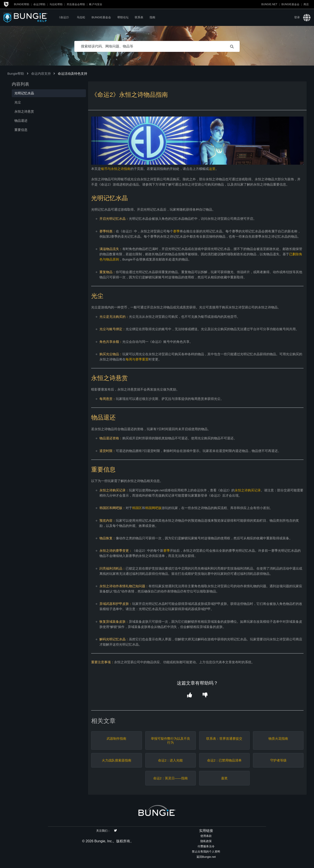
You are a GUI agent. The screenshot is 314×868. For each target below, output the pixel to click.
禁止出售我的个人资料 (206, 852)
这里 (212, 169)
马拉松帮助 (56, 4)
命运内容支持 (41, 74)
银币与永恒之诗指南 (116, 169)
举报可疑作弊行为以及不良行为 (171, 740)
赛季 (176, 231)
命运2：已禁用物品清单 (224, 760)
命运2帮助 (39, 4)
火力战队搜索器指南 (117, 760)
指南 (152, 17)
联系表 (139, 17)
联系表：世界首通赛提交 (224, 739)
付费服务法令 (206, 846)
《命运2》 (64, 17)
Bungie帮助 (22, 4)
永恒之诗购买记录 (248, 490)
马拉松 (81, 17)
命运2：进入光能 (170, 760)
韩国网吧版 (153, 508)
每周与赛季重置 (137, 359)
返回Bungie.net (206, 857)
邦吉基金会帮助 (76, 4)
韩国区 (137, 508)
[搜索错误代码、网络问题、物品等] (157, 46)
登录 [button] (297, 17)
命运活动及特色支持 (73, 74)
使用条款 (206, 836)
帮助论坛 (123, 17)
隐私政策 (206, 841)
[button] (190, 695)
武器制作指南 (116, 739)
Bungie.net (269, 4)
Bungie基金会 (290, 4)
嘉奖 (224, 778)
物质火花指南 (278, 739)
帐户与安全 (96, 4)
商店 (306, 4)
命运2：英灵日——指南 (171, 778)
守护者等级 (278, 760)
